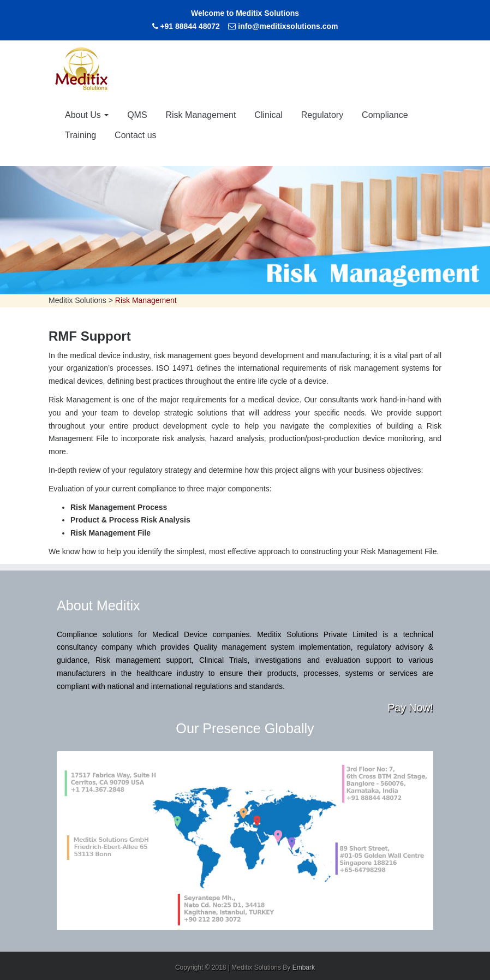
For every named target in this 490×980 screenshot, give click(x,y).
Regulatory (322, 115)
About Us (87, 115)
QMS (137, 115)
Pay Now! (410, 708)
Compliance (385, 115)
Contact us (135, 135)
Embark (304, 967)
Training (80, 135)
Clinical (268, 115)
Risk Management (201, 115)
